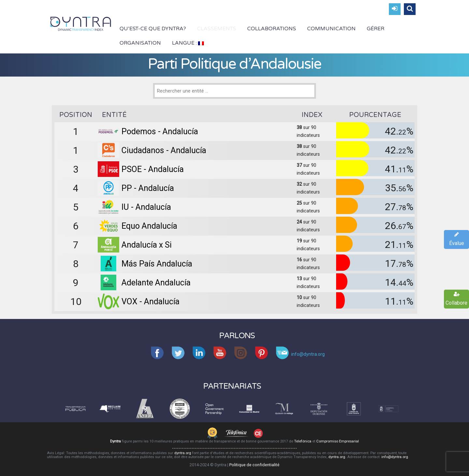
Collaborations (272, 29)
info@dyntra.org (395, 457)
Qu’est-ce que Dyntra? (153, 29)
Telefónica (303, 441)
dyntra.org (183, 453)
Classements (217, 29)
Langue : (188, 43)
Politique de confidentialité (254, 465)
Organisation (140, 43)
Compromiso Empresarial (338, 441)
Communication (331, 29)
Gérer (376, 29)
